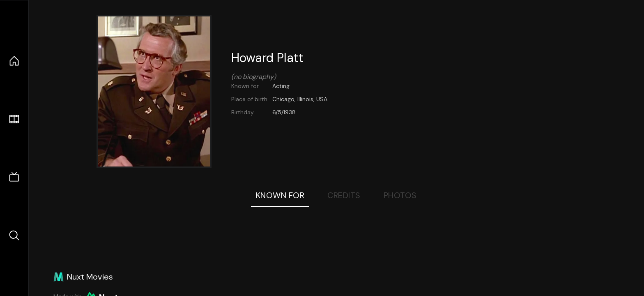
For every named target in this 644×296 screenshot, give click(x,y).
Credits (344, 195)
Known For (280, 195)
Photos (400, 195)
